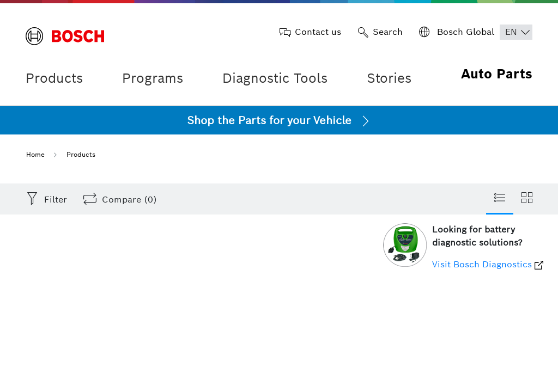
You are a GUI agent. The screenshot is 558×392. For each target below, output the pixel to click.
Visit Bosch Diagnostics (488, 264)
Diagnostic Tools (275, 78)
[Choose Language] (516, 32)
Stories (389, 78)
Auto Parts (497, 74)
